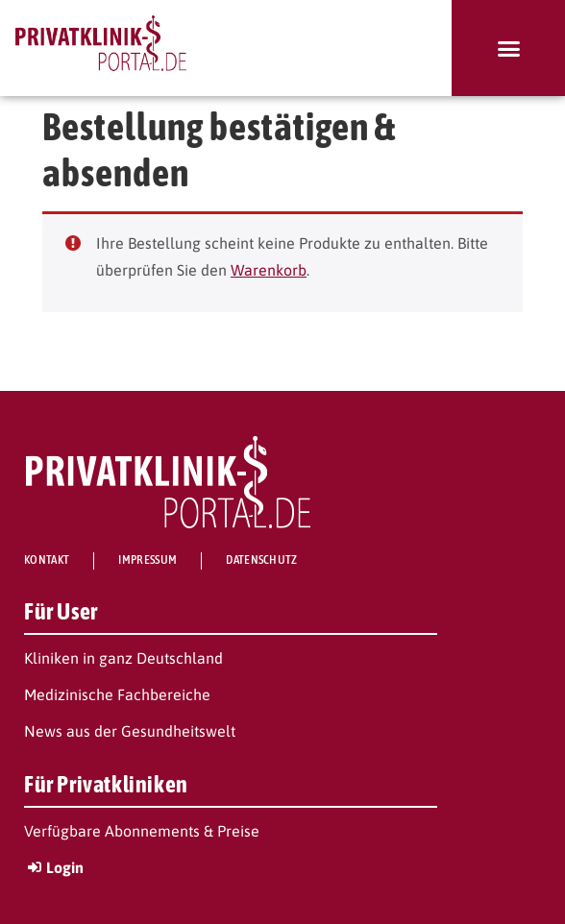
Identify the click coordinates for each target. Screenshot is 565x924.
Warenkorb (269, 270)
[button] (508, 48)
